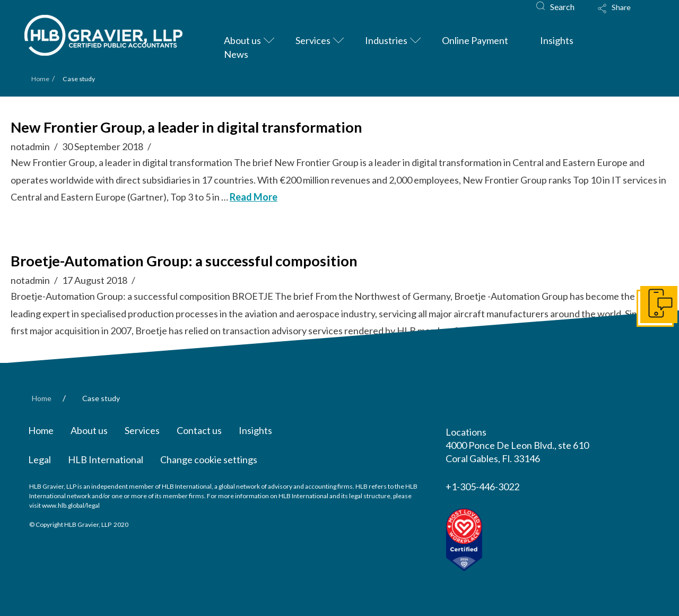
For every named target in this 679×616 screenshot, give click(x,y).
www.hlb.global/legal (71, 505)
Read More (254, 197)
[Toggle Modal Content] (624, 15)
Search (562, 7)
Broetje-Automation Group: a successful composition (184, 261)
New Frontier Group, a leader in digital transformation (186, 127)
